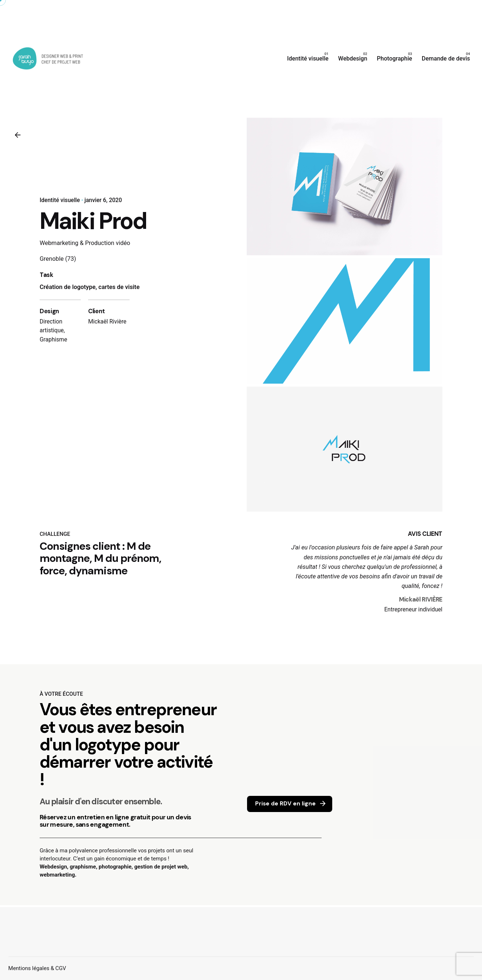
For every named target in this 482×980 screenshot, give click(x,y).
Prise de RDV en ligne (291, 804)
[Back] (18, 135)
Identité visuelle (60, 200)
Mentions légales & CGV (37, 968)
